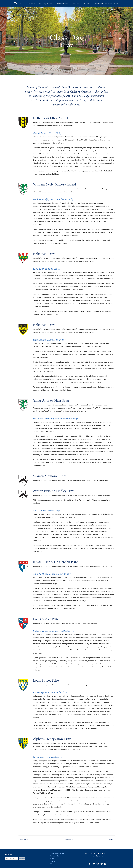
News (52, 859)
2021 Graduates (62, 4)
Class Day (75, 4)
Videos (53, 861)
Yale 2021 (19, 3)
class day (68, 840)
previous (24, 840)
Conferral (32, 4)
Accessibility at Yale (57, 853)
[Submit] (22, 858)
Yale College (87, 4)
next (111, 840)
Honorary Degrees (46, 4)
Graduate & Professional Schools (107, 4)
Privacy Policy (55, 856)
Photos (53, 864)
